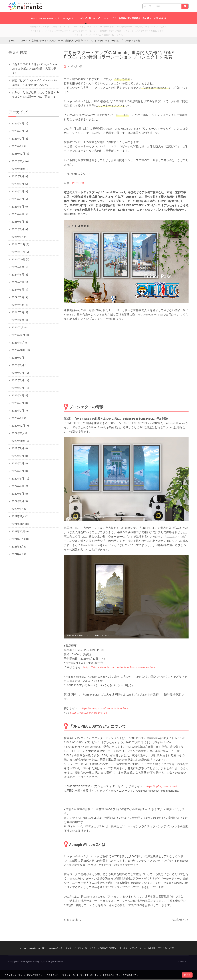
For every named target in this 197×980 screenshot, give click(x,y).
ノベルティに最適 (49, 28)
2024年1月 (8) (19, 328)
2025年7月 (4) (20, 192)
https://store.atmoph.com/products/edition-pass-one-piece (119, 668)
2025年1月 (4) (19, 238)
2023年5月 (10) (20, 389)
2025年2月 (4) (20, 230)
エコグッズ (95, 34)
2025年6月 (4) (20, 200)
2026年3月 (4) (20, 132)
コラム (113, 18)
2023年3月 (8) (20, 404)
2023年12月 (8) (20, 336)
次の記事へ (179, 921)
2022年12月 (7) (20, 426)
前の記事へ (74, 921)
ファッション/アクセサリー (112, 31)
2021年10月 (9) (20, 532)
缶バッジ (75, 31)
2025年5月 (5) (20, 207)
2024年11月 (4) (20, 253)
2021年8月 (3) (19, 547)
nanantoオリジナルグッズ (81, 28)
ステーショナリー (62, 31)
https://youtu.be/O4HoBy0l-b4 (88, 713)
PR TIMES (78, 184)
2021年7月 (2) (19, 555)
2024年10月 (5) (20, 260)
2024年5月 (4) (20, 298)
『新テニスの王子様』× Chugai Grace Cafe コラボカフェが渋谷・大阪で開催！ (34, 69)
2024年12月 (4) (20, 245)
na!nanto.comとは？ (50, 18)
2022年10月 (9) (20, 442)
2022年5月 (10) (20, 479)
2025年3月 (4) (20, 222)
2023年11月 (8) (20, 343)
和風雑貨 (127, 28)
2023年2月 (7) (20, 411)
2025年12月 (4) (20, 154)
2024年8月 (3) (20, 275)
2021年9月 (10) (20, 540)
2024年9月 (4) (20, 268)
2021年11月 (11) (20, 525)
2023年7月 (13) (20, 374)
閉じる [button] (187, 975)
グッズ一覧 (86, 18)
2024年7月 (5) (20, 283)
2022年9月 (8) (20, 449)
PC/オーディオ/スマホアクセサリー (107, 28)
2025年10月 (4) (20, 170)
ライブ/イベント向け (141, 28)
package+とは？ (70, 18)
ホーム (34, 18)
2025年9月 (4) (20, 177)
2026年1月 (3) (19, 147)
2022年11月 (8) (20, 434)
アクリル (141, 31)
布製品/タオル (130, 31)
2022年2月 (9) (20, 502)
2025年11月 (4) (20, 162)
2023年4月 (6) (20, 396)
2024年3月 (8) (20, 313)
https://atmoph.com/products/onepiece (104, 709)
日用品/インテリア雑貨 (90, 31)
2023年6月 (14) (20, 381)
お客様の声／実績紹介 (130, 18)
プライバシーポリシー (167, 949)
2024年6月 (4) (20, 290)
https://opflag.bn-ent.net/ (161, 787)
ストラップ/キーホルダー (43, 31)
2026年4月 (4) (20, 124)
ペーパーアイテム (154, 31)
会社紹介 (147, 18)
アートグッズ (156, 28)
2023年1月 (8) (19, 419)
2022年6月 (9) (20, 472)
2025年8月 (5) (20, 185)
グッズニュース (101, 18)
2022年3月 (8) (20, 494)
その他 (104, 34)
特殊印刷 (36, 28)
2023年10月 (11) (21, 351)
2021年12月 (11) (20, 517)
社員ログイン (183, 963)
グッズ (68, 949)
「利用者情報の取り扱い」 (111, 975)
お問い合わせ (160, 18)
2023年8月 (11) (20, 366)
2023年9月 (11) (20, 358)
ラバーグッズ (64, 28)
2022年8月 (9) (20, 457)
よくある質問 (150, 949)
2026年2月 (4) (20, 139)
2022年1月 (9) (19, 510)
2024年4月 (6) (20, 306)
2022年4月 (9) (20, 487)
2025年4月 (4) (20, 215)
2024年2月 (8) (20, 321)
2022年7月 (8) (20, 464)
